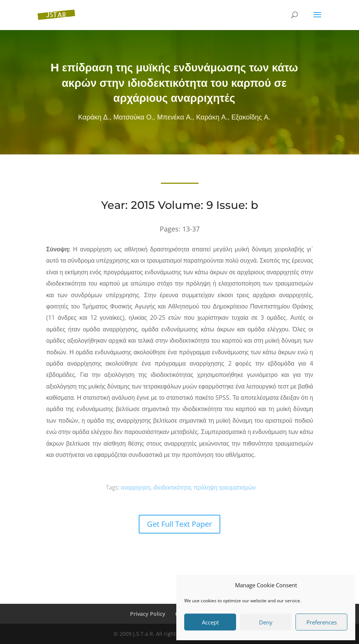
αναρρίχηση (143, 487)
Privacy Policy (148, 614)
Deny (266, 622)
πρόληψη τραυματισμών (219, 487)
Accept (210, 622)
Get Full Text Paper (179, 524)
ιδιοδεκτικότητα (173, 487)
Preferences (322, 622)
